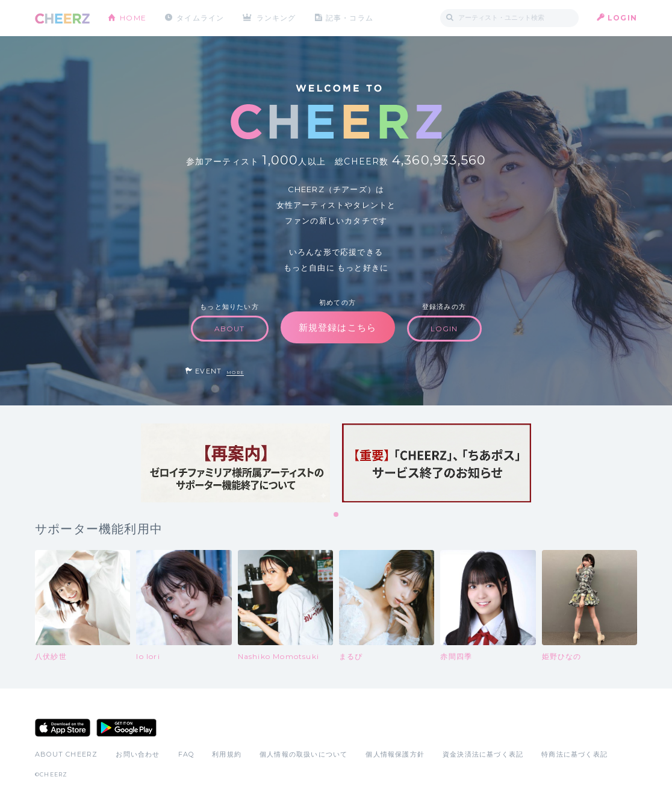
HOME (133, 18)
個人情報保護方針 (395, 754)
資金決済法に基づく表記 (483, 754)
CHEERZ (62, 18)
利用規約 (227, 754)
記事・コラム (350, 18)
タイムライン (200, 18)
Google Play (126, 728)
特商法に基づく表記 (574, 754)
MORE (235, 373)
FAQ (186, 754)
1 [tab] (337, 515)
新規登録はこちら (338, 327)
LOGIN (622, 18)
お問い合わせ (138, 754)
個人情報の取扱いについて (303, 754)
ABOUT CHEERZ (66, 754)
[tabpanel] (235, 463)
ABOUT (230, 329)
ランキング (276, 18)
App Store (63, 728)
